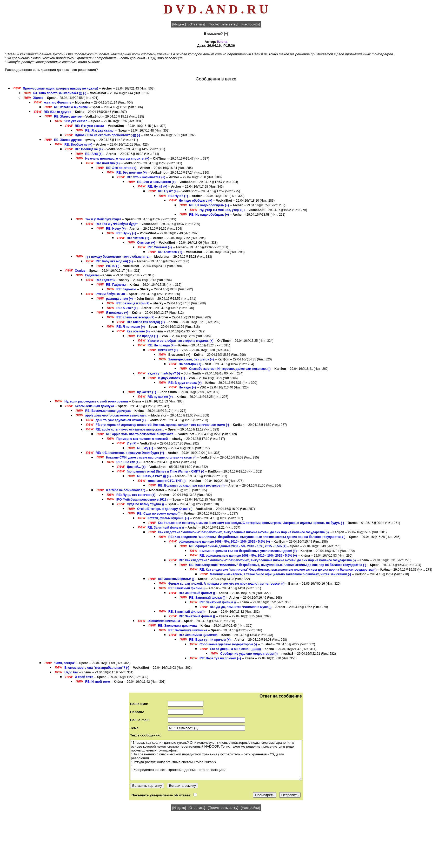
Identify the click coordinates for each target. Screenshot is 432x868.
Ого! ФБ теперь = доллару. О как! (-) (165, 509)
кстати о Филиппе (57, 102)
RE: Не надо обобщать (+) (209, 205)
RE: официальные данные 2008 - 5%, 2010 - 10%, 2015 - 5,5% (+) (238, 546)
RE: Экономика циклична (177, 626)
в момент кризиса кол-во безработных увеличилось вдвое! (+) (248, 551)
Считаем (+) (146, 243)
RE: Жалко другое (57, 112)
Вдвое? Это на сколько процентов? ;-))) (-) (107, 135)
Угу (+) (132, 443)
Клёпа (222, 42)
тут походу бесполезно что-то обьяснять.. (118, 257)
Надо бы (72, 672)
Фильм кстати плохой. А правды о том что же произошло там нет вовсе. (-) (226, 584)
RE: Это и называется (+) (146, 177)
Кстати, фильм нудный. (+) (168, 518)
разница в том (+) (119, 299)
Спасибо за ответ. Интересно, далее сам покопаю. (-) (230, 369)
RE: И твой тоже (98, 682)
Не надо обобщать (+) (195, 201)
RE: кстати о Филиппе (71, 107)
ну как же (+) (147, 392)
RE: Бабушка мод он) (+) (114, 261)
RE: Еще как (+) (128, 462)
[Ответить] (197, 24)
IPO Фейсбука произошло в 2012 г (142, 500)
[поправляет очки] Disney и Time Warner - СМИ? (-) (165, 471)
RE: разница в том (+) (133, 303)
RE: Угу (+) (145, 448)
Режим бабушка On (110, 294)
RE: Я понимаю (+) (131, 327)
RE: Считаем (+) (160, 247)
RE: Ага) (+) (94, 154)
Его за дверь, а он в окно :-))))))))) (235, 649)
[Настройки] (250, 24)
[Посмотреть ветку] (223, 24)
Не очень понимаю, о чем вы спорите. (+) (117, 159)
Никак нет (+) (168, 350)
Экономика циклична (164, 621)
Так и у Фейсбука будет (103, 219)
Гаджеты (92, 275)
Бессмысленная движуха (94, 406)
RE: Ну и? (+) (157, 187)
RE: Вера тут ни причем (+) (210, 640)
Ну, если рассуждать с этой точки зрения (96, 401)
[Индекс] (179, 24)
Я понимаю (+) (117, 313)
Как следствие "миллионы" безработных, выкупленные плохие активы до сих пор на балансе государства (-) (243, 532)
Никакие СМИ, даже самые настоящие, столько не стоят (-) (151, 457)
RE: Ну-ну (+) (116, 229)
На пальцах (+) (190, 364)
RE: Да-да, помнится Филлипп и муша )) (241, 607)
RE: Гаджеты (105, 280)
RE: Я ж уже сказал (89, 126)
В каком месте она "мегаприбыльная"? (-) (97, 668)
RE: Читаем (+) (138, 238)
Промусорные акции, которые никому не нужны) (61, 88)
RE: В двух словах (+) (185, 383)
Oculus (80, 271)
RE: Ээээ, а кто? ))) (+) (154, 476)
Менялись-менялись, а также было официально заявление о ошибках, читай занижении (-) (280, 574)
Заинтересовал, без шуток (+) (191, 359)
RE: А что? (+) (127, 308)
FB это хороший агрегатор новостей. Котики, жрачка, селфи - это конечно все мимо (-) (162, 425)
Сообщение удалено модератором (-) (228, 644)
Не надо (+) (187, 387)
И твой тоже (84, 677)
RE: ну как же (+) (160, 397)
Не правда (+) (148, 336)
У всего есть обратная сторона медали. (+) (181, 341)
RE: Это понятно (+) (121, 168)
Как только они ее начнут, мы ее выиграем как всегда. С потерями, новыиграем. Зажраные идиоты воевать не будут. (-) (251, 523)
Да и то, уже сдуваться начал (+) (121, 420)
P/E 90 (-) (113, 266)
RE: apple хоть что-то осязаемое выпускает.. (130, 429)
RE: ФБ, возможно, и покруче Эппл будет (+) (130, 453)
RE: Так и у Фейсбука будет (117, 224)
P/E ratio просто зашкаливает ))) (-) (60, 93)
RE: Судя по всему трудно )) (159, 514)
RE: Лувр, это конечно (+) (136, 495)
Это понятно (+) (108, 163)
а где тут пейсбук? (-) (164, 373)
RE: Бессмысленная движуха (108, 411)
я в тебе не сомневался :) (126, 490)
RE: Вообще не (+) (78, 145)
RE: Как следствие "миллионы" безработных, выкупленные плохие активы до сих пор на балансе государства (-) (257, 537)
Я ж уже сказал (76, 121)
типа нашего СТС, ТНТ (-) (167, 481)
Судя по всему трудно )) (145, 504)
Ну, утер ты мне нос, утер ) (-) (222, 210)
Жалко (38, 98)
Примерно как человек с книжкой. (143, 439)
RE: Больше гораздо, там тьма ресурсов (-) (191, 486)
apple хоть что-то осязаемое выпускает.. (116, 415)
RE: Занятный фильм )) (166, 528)
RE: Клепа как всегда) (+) (135, 317)
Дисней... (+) (136, 467)
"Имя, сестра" (65, 663)
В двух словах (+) (171, 378)
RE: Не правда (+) (161, 345)
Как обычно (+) (138, 331)
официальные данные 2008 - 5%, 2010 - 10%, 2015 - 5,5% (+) (224, 542)
